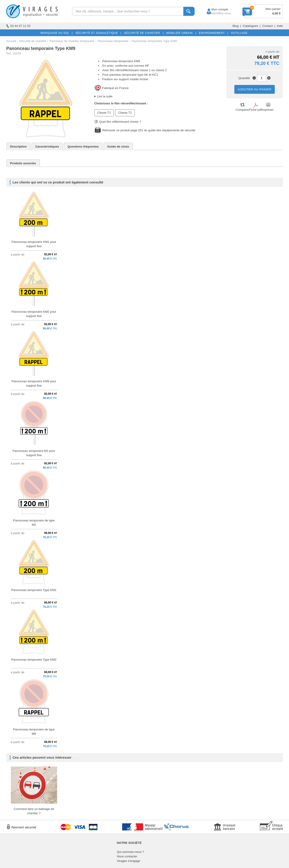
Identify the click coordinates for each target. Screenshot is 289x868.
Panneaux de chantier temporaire (72, 41)
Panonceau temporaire (113, 41)
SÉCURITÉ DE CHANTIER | (143, 33)
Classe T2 (125, 113)
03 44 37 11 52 (19, 26)
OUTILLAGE (238, 33)
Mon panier (273, 9)
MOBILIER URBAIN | (181, 33)
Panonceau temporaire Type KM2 (34, 660)
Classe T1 (104, 113)
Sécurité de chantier (33, 41)
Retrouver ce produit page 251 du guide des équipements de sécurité (149, 130)
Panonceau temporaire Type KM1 (34, 590)
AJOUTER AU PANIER (255, 89)
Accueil (11, 41)
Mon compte (216, 9)
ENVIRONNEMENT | (213, 33)
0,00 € (276, 13)
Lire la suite (105, 96)
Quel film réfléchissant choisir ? (118, 122)
